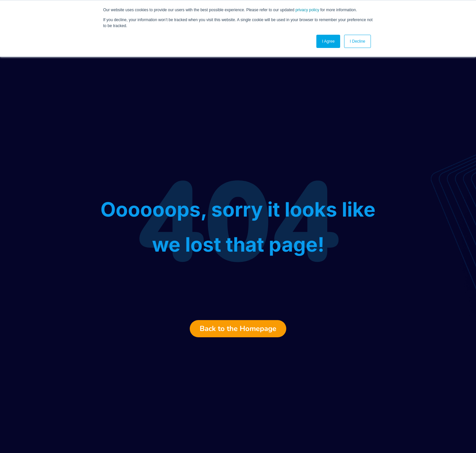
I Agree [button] (328, 41)
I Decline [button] (357, 41)
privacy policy (307, 10)
